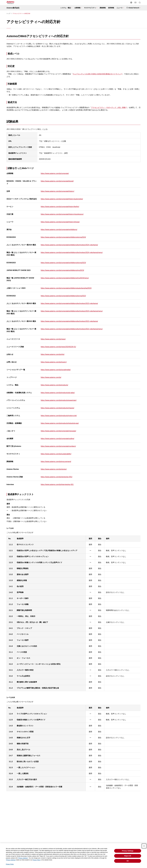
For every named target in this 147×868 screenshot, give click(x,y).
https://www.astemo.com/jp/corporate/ (55, 173)
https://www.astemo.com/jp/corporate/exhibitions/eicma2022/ (63, 296)
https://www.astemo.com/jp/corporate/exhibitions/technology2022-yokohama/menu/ (72, 329)
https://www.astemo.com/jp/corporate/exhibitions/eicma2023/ (63, 263)
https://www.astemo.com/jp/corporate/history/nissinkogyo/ (62, 214)
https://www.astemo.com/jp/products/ (54, 385)
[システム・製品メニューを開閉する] (66, 8)
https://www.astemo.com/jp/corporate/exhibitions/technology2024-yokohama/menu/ (72, 252)
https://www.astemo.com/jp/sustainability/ (56, 454)
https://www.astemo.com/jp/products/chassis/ (57, 408)
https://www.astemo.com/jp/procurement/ (56, 462)
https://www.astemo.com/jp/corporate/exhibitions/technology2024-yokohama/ (69, 245)
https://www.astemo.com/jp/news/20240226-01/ (58, 347)
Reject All (128, 856)
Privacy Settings (128, 851)
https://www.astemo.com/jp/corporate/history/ (57, 191)
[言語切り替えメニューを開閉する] (131, 3)
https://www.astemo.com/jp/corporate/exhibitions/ (59, 230)
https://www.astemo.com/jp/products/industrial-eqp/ (60, 423)
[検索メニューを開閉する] (140, 3)
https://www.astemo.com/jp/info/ (53, 354)
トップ (8, 14)
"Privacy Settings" (23, 858)
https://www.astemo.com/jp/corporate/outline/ (57, 439)
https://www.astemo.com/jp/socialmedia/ (56, 370)
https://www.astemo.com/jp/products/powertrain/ (59, 400)
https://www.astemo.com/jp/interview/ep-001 (57, 484)
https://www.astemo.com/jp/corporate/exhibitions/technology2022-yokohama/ (69, 321)
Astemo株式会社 (13, 8)
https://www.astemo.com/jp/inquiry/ (54, 362)
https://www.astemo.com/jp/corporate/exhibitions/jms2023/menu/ (65, 278)
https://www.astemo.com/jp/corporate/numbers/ (58, 446)
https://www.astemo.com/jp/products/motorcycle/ (59, 416)
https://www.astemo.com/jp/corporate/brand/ (57, 181)
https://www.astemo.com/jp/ (51, 377)
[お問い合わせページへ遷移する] (135, 3)
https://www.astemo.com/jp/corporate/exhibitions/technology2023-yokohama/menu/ (72, 311)
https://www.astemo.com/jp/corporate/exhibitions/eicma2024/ (63, 237)
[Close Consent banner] (144, 846)
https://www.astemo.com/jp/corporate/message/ (58, 431)
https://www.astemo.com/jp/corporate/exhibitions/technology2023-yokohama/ (69, 303)
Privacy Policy (36, 860)
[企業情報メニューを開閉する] (78, 8)
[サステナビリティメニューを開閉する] (91, 8)
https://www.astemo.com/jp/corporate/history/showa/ (60, 222)
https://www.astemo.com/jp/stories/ (54, 469)
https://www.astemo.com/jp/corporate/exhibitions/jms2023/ (62, 270)
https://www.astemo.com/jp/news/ (53, 339)
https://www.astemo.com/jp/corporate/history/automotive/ (62, 199)
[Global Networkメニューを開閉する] (133, 8)
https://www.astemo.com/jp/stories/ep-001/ (57, 477)
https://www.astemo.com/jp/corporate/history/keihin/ (60, 207)
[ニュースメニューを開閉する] (120, 8)
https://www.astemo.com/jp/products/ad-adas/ (58, 393)
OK (128, 861)
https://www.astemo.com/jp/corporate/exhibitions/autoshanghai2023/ (66, 288)
